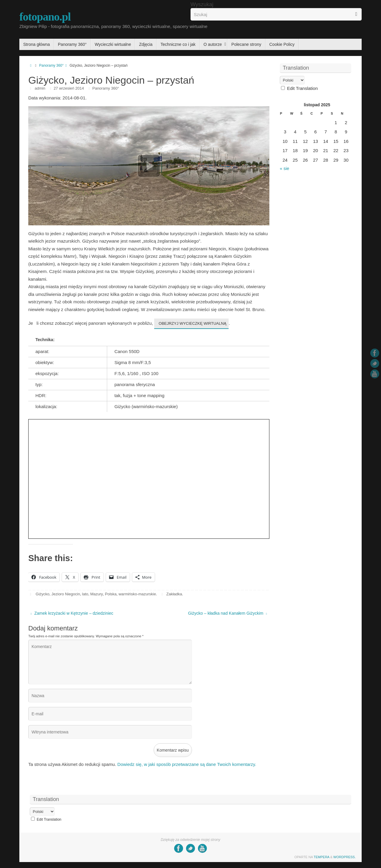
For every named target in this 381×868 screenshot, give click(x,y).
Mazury (97, 594)
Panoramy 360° (54, 65)
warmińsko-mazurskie (137, 594)
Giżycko (43, 594)
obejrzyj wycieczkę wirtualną (192, 323)
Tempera (322, 857)
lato (85, 594)
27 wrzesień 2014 (69, 88)
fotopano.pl (45, 17)
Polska (111, 594)
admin (40, 88)
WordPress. (345, 857)
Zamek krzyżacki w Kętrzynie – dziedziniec (72, 613)
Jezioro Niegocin (66, 594)
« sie (285, 168)
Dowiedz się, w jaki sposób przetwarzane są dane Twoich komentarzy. (187, 764)
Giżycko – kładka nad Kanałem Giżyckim (228, 613)
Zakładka (174, 594)
